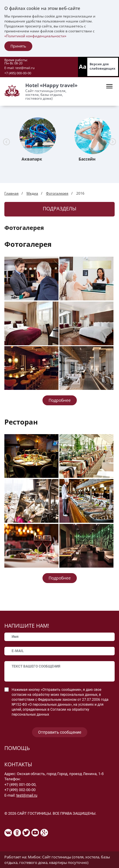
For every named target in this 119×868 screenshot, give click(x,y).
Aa (83, 67)
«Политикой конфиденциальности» (35, 36)
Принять (18, 46)
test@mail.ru (25, 68)
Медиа (32, 193)
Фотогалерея (57, 193)
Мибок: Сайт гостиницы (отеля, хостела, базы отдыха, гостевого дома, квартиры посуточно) (57, 860)
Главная (11, 193)
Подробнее (60, 400)
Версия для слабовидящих (102, 66)
